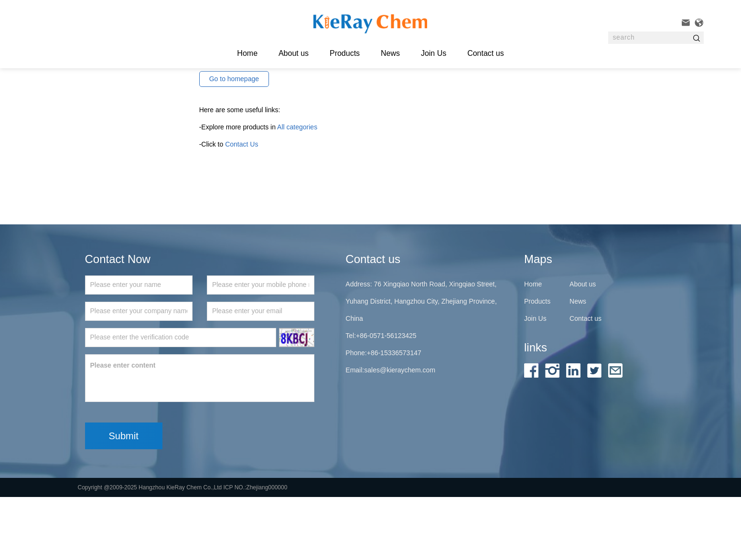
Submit (124, 499)
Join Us (434, 53)
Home (533, 347)
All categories (297, 190)
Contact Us (242, 207)
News (390, 53)
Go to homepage (234, 142)
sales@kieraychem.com (400, 433)
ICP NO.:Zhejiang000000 (256, 550)
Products (345, 53)
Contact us (485, 53)
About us (294, 53)
